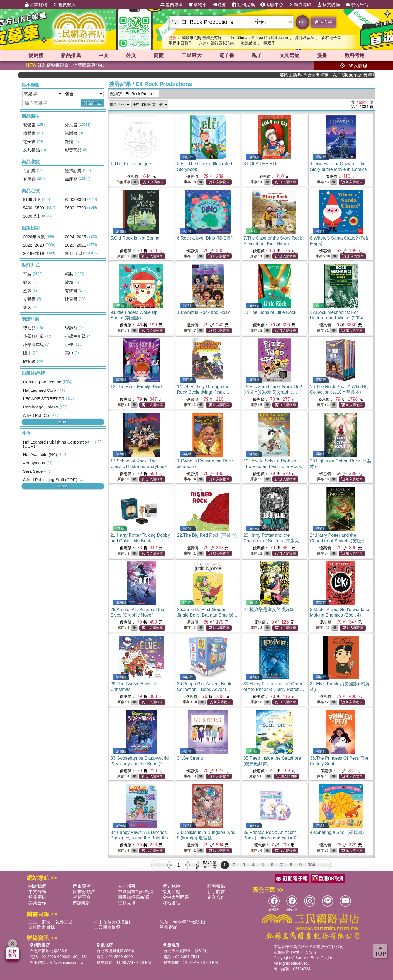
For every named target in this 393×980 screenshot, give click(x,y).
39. (274, 838)
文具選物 (289, 55)
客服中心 (272, 5)
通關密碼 (37, 897)
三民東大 (192, 55)
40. (337, 832)
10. (203, 312)
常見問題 (171, 892)
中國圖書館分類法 (136, 892)
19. (274, 466)
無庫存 (123, 182)
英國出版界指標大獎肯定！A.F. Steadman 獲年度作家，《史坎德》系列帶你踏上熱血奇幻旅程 (347, 75)
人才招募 (127, 886)
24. (340, 541)
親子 (257, 55)
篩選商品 (92, 103)
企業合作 (216, 897)
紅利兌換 (243, 5)
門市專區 (82, 886)
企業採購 (36, 5)
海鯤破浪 (249, 43)
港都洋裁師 (305, 38)
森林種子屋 (331, 38)
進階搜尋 (323, 22)
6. (205, 238)
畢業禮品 (169, 927)
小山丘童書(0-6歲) (112, 922)
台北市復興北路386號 (49, 951)
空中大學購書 (176, 897)
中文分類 (37, 892)
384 (312, 865)
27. (269, 610)
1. (131, 164)
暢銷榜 (36, 55)
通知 (219, 5)
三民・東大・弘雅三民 (50, 922)
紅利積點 (216, 886)
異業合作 (37, 903)
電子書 (227, 55)
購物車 (198, 5)
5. (135, 238)
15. (273, 392)
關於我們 (37, 886)
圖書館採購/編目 (134, 897)
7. (274, 244)
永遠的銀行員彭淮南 (216, 43)
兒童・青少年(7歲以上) (182, 922)
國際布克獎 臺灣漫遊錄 (202, 38)
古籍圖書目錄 (42, 927)
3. (261, 164)
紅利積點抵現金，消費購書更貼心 (65, 65)
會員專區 (172, 5)
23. (274, 541)
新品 (71, 55)
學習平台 (357, 5)
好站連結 (171, 903)
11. (270, 312)
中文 (104, 55)
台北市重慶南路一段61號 (185, 951)
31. (274, 689)
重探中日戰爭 (180, 43)
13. (136, 387)
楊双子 (269, 43)
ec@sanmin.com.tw (67, 962)
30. (204, 689)
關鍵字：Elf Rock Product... (134, 94)
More (63, 422)
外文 (131, 55)
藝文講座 (329, 5)
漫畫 (322, 55)
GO (302, 22)
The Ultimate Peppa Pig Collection (258, 38)
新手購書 (216, 892)
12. (339, 318)
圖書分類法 (84, 892)
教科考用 (355, 55)
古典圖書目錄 (107, 927)
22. (207, 535)
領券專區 (300, 5)
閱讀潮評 (82, 903)
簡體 (159, 55)
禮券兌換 (171, 886)
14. (203, 392)
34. (190, 758)
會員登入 (64, 5)
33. (140, 764)
